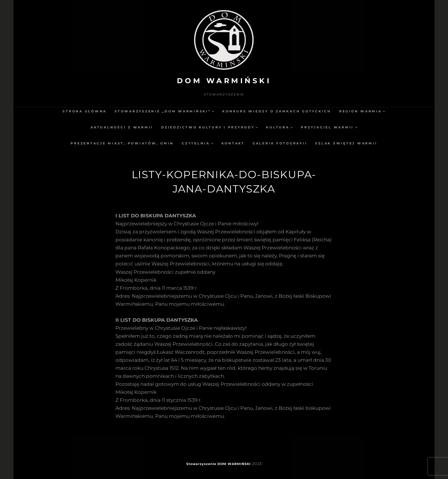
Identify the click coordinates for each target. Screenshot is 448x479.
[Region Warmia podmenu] (384, 111)
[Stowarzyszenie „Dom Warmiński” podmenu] (213, 111)
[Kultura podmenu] (292, 127)
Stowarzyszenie (201, 464)
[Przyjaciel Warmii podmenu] (356, 127)
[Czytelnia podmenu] (212, 143)
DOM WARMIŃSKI (224, 81)
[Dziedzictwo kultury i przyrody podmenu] (257, 127)
